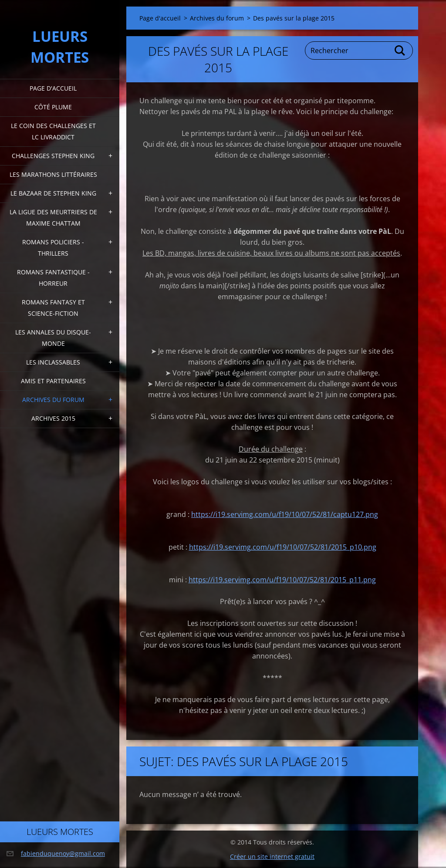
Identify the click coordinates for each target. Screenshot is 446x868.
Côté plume (53, 107)
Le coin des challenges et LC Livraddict (53, 131)
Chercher (400, 51)
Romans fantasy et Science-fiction (53, 308)
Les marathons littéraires (53, 174)
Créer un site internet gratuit (272, 856)
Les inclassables (53, 362)
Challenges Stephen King (53, 156)
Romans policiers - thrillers (53, 248)
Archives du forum (53, 400)
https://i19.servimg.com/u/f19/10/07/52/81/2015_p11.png (282, 580)
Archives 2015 (53, 418)
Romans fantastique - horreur (53, 278)
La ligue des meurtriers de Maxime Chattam (53, 218)
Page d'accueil (53, 88)
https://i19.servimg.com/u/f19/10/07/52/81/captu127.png (285, 514)
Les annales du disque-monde (53, 338)
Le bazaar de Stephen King (53, 193)
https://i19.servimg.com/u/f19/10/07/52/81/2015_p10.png (283, 547)
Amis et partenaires (53, 381)
